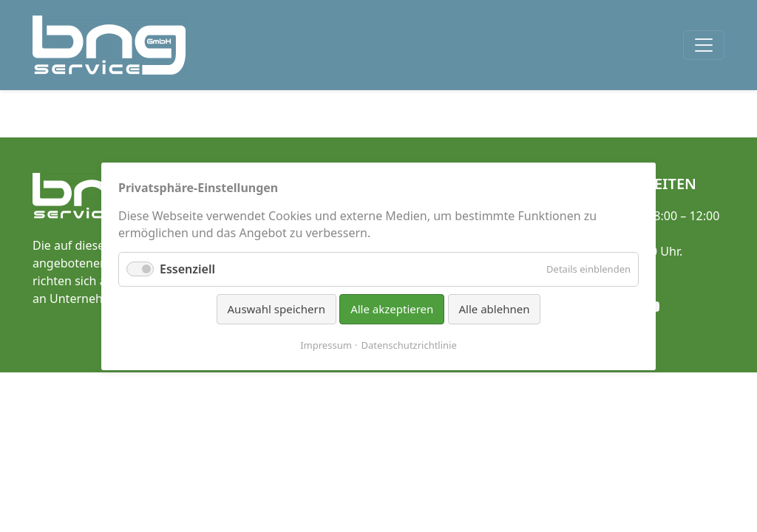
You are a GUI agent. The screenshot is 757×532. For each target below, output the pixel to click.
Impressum (326, 344)
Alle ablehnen (495, 309)
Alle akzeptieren (392, 309)
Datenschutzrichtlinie (409, 344)
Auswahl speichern (276, 309)
